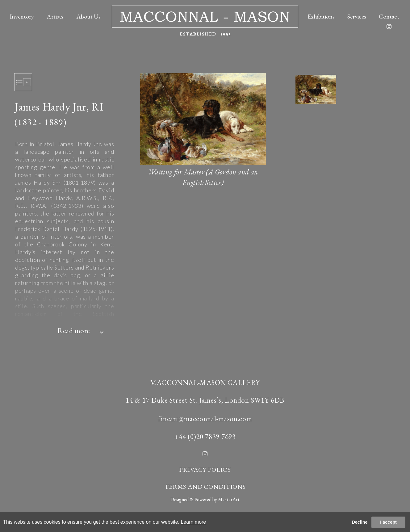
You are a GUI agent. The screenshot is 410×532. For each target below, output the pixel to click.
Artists (55, 15)
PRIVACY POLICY (205, 470)
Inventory (22, 15)
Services (357, 15)
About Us (88, 15)
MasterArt (229, 499)
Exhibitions (321, 15)
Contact (389, 15)
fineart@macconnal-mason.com (205, 419)
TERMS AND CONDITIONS (205, 487)
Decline (360, 522)
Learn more (193, 522)
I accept (388, 522)
